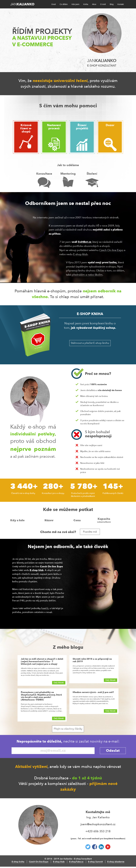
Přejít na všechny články (68, 729)
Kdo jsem (75, 4)
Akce (94, 4)
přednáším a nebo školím (87, 275)
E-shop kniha (18, 862)
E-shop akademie (116, 862)
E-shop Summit (95, 862)
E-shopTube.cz (76, 862)
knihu (113, 262)
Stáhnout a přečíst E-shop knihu (90, 343)
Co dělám (64, 4)
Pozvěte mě (90, 532)
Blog (112, 4)
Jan (22, 4)
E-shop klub (80, 254)
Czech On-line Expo (111, 250)
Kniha (86, 4)
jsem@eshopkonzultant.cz (98, 824)
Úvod (54, 4)
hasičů (45, 608)
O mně (103, 4)
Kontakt (121, 4)
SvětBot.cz (85, 242)
